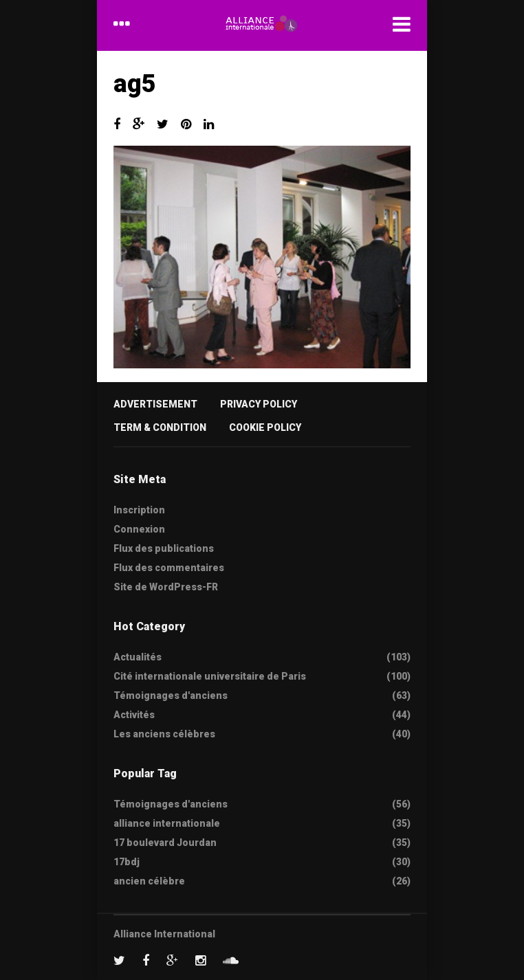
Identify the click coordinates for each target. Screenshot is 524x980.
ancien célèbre (149, 881)
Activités (134, 715)
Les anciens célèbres (164, 734)
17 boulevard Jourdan (165, 843)
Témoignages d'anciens (171, 695)
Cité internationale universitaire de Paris (210, 676)
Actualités (138, 657)
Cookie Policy (265, 427)
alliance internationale (167, 823)
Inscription (139, 510)
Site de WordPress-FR (166, 587)
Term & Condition (160, 427)
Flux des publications (164, 548)
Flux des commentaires (169, 568)
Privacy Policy (259, 404)
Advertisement (155, 404)
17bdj (127, 862)
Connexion (139, 529)
